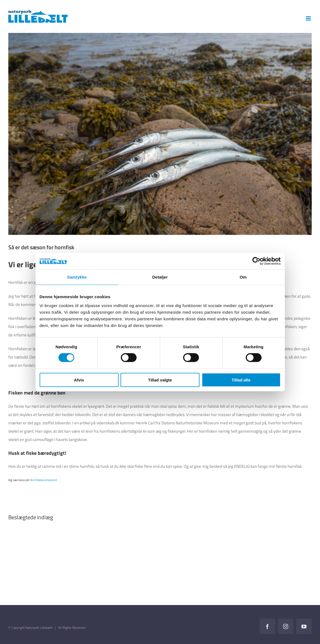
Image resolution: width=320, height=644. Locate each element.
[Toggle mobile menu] (309, 18)
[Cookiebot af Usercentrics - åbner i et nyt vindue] (256, 261)
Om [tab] (243, 277)
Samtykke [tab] (77, 277)
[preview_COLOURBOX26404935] (160, 134)
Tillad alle (241, 380)
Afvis (79, 380)
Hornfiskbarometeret (43, 480)
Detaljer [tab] (160, 277)
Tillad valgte (160, 380)
